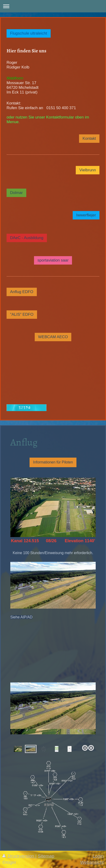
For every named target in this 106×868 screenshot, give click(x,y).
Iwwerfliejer (86, 215)
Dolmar (16, 193)
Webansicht (92, 862)
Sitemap (46, 856)
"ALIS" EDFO (22, 314)
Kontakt (89, 138)
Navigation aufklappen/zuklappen (53, 6)
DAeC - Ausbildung (27, 238)
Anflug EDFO (22, 292)
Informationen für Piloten (53, 462)
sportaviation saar (53, 260)
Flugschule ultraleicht (29, 33)
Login (98, 856)
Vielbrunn (88, 170)
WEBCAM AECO (53, 337)
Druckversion (19, 856)
